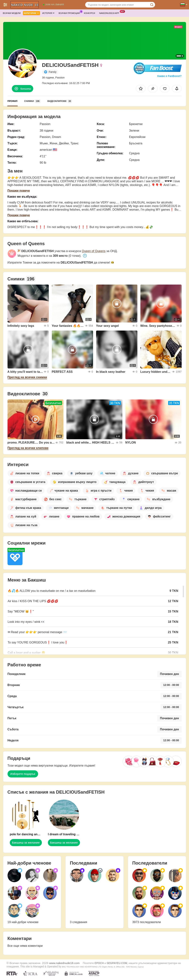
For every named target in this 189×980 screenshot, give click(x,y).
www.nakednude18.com (64, 963)
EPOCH (99, 963)
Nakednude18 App (110, 13)
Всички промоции (70, 13)
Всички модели (12, 13)
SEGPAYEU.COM (117, 963)
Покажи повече (19, 191)
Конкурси (89, 13)
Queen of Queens (94, 251)
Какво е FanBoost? (169, 76)
